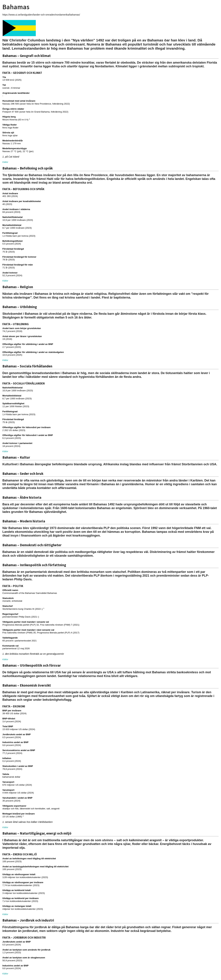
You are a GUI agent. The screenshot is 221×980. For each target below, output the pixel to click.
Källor (5, 162)
